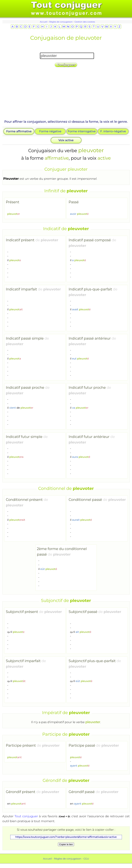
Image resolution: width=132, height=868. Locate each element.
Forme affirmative (19, 131)
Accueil (44, 22)
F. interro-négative (113, 131)
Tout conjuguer (26, 816)
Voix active (66, 140)
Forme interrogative (82, 131)
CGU (86, 859)
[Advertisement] (66, 95)
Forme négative (50, 131)
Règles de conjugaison (61, 22)
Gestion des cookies (85, 22)
